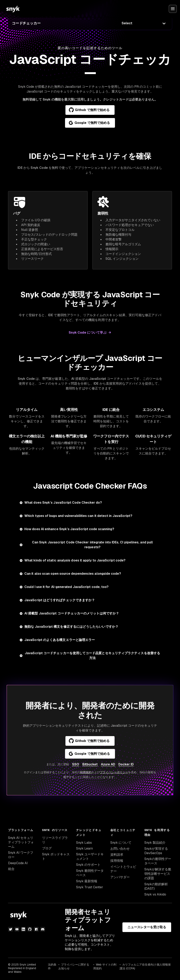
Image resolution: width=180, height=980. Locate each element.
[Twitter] (10, 929)
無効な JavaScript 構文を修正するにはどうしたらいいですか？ (71, 627)
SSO (76, 764)
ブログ (47, 848)
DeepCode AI (18, 863)
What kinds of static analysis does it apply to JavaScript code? (75, 560)
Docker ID (126, 764)
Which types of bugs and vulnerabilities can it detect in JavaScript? (78, 516)
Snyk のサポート (88, 865)
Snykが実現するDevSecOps (156, 851)
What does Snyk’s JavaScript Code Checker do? (63, 503)
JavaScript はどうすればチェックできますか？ (60, 600)
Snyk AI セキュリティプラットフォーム (21, 842)
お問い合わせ (120, 849)
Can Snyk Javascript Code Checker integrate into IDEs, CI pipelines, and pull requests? (92, 545)
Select (127, 23)
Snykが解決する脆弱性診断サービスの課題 (158, 874)
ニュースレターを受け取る (147, 927)
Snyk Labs (84, 843)
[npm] (36, 929)
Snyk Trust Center (90, 887)
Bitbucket (90, 764)
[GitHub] (30, 929)
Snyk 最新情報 (87, 881)
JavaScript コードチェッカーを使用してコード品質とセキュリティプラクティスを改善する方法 (92, 656)
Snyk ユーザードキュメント (90, 856)
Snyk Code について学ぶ (87, 333)
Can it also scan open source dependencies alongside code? (73, 574)
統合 (11, 869)
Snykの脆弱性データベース (158, 861)
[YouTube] (17, 929)
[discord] (43, 929)
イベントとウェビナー (123, 869)
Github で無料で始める (89, 110)
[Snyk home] (13, 9)
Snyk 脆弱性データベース (90, 873)
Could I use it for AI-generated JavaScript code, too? (66, 587)
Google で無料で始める (89, 123)
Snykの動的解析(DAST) (156, 886)
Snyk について (121, 843)
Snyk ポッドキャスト (56, 856)
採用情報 (117, 861)
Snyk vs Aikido (155, 894)
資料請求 (117, 855)
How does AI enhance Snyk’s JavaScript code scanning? (69, 529)
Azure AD (108, 764)
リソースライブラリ (55, 840)
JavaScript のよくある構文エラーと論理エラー (60, 640)
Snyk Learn (84, 848)
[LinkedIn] (23, 929)
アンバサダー (120, 877)
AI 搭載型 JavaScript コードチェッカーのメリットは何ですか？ (72, 613)
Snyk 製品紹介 (155, 843)
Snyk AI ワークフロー (21, 855)
